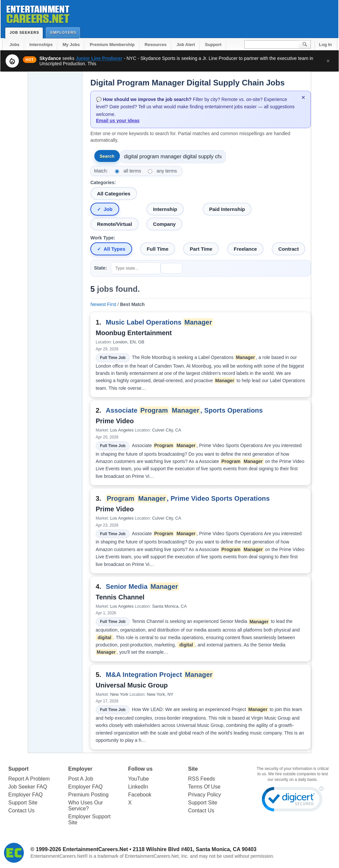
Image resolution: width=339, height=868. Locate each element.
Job (108, 209)
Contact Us (21, 811)
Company (164, 224)
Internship (165, 209)
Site (193, 769)
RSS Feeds (202, 779)
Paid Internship (227, 209)
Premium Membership (112, 45)
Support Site (23, 803)
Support (213, 45)
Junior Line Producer (99, 58)
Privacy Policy (205, 795)
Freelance (245, 249)
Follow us (140, 769)
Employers (65, 32)
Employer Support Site (89, 819)
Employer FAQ (25, 795)
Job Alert (186, 45)
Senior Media (142, 587)
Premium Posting (88, 795)
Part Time (201, 249)
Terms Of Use (204, 787)
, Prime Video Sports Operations (188, 498)
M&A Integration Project (160, 675)
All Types (115, 249)
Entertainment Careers (37, 13)
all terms (132, 171)
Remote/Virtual (115, 224)
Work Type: (103, 238)
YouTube (139, 779)
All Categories (114, 194)
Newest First (103, 304)
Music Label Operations (159, 322)
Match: (101, 171)
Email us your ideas (118, 121)
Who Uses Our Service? (86, 806)
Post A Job (81, 779)
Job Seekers (26, 32)
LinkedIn (138, 787)
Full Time (158, 249)
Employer (80, 769)
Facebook (140, 795)
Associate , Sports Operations (184, 410)
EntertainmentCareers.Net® (59, 856)
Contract (289, 249)
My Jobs (71, 45)
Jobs (15, 45)
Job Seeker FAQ (28, 787)
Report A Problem (29, 779)
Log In (326, 45)
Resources (156, 45)
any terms (167, 171)
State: (100, 268)
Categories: (103, 182)
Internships (41, 45)
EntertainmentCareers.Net (95, 849)
